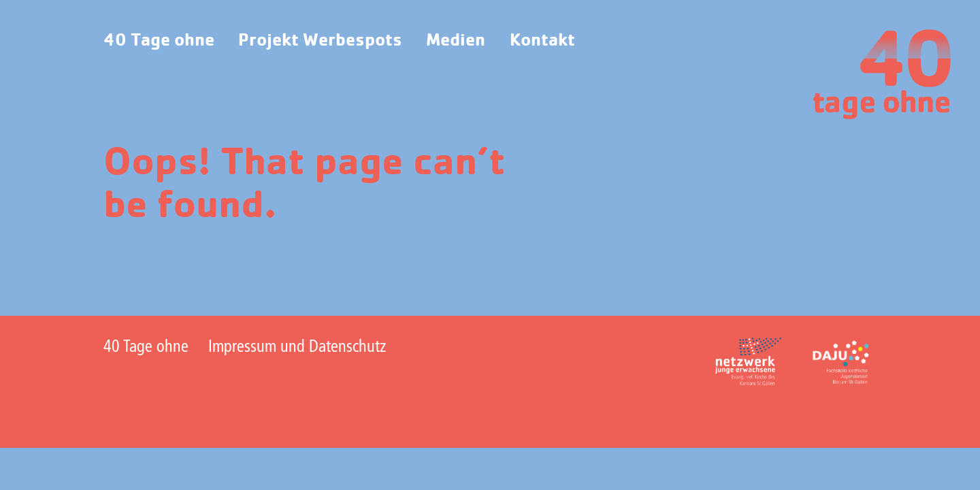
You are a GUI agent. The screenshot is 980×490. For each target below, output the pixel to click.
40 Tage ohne (159, 40)
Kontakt (542, 40)
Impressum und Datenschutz (297, 348)
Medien (456, 40)
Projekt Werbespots (320, 40)
